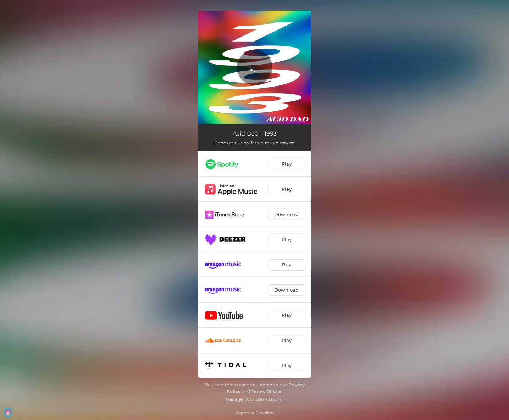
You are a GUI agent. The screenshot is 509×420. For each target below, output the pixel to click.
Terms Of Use (266, 391)
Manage (234, 399)
